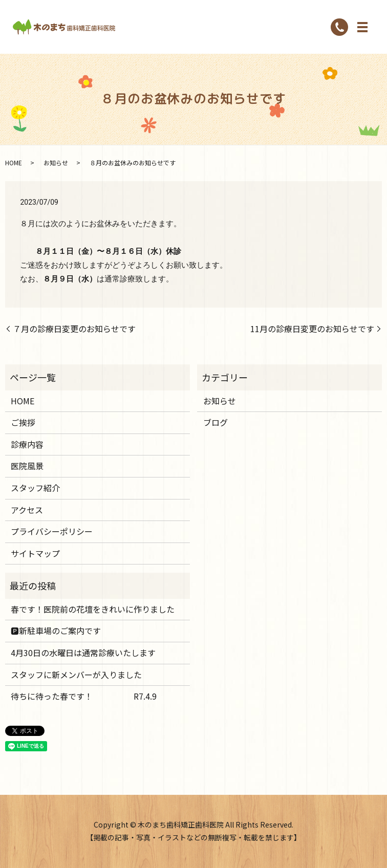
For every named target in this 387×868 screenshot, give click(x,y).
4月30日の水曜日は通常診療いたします (83, 653)
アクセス (27, 510)
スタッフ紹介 (35, 488)
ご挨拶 (23, 422)
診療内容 (27, 444)
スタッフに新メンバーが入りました (76, 675)
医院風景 (27, 466)
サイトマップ (35, 553)
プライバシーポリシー (52, 531)
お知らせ (56, 162)
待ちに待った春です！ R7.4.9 (84, 696)
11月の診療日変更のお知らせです (312, 329)
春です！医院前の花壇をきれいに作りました (93, 609)
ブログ (216, 422)
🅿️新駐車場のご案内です (56, 631)
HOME (14, 162)
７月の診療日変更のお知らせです (74, 329)
